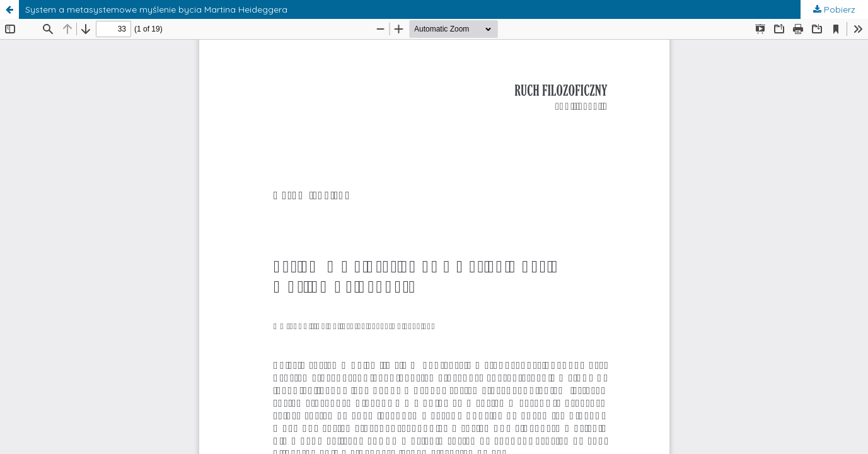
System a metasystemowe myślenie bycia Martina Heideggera (156, 9)
